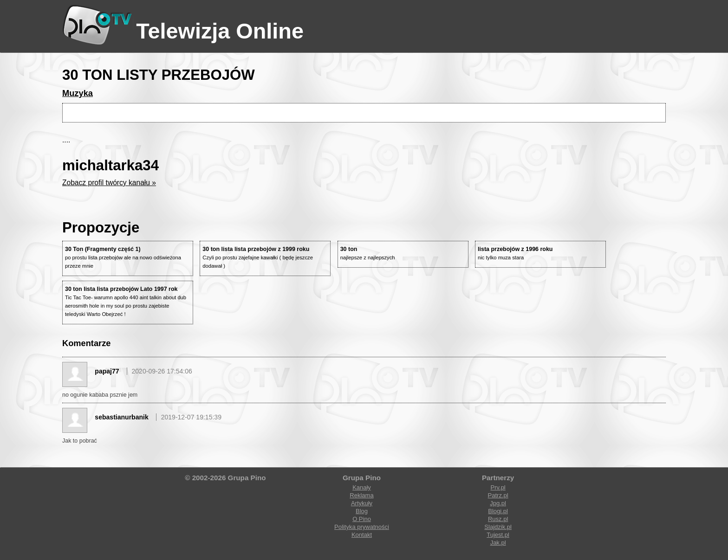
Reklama (361, 495)
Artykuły (362, 503)
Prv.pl (498, 487)
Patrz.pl (498, 495)
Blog (362, 511)
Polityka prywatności (362, 527)
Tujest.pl (498, 535)
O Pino (362, 519)
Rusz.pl (498, 519)
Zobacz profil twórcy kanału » (109, 183)
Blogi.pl (498, 511)
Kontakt (362, 535)
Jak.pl (498, 543)
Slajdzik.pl (498, 527)
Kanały (362, 487)
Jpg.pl (498, 503)
